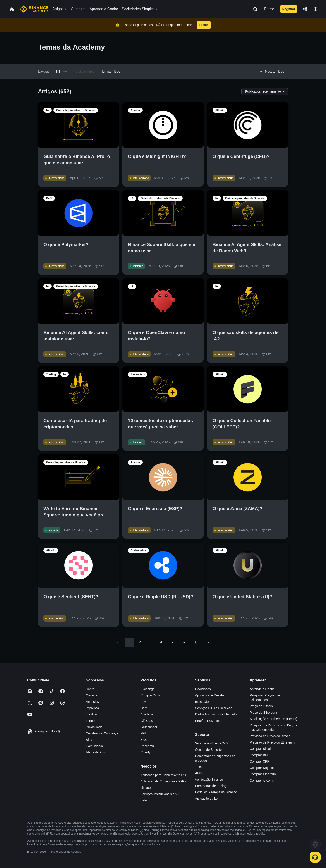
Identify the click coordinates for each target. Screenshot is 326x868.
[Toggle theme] (316, 9)
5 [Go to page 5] (172, 642)
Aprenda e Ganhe (262, 689)
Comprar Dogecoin (263, 768)
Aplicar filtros (85, 72)
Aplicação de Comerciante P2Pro (164, 781)
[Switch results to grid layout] (58, 72)
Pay (143, 702)
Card (144, 708)
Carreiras (92, 695)
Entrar (269, 9)
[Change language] (305, 9)
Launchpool (149, 727)
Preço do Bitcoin (261, 706)
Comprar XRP (260, 761)
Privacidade (94, 727)
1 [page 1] (129, 642)
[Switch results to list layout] (65, 72)
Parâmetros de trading (211, 786)
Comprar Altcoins (262, 780)
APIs (199, 773)
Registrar (289, 9)
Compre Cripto (151, 695)
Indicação (202, 702)
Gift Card (147, 721)
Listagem (147, 788)
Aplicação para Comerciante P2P (164, 775)
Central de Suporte (209, 750)
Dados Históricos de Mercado (216, 714)
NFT (143, 733)
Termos (91, 721)
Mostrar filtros (271, 72)
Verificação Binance (209, 780)
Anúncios (92, 702)
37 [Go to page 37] (196, 642)
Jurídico (91, 714)
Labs (144, 800)
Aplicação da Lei (207, 799)
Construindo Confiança (102, 733)
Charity (145, 752)
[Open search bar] (254, 9)
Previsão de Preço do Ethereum (272, 742)
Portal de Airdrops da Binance (216, 792)
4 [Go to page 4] (161, 642)
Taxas (199, 767)
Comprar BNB (260, 755)
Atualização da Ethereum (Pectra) (273, 719)
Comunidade (95, 746)
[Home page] (34, 9)
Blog (89, 740)
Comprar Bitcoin (261, 749)
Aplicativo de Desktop (210, 695)
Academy (147, 714)
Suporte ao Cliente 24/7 (212, 743)
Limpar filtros (111, 72)
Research (147, 746)
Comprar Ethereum (263, 774)
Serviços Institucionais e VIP (160, 794)
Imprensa (92, 708)
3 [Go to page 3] (150, 642)
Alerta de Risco (97, 752)
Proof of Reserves (208, 721)
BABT (145, 740)
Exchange (147, 689)
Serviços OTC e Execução (214, 708)
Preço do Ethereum (263, 713)
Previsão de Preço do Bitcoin (270, 736)
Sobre (90, 689)
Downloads (203, 689)
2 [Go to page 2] (140, 642)
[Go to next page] (208, 642)
